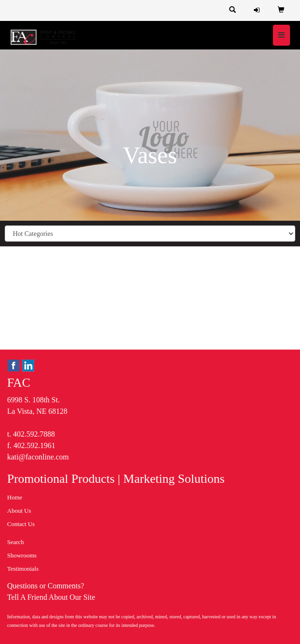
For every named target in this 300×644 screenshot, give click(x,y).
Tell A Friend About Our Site (51, 597)
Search (15, 542)
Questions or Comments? (46, 586)
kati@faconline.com (38, 457)
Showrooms (22, 555)
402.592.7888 (34, 434)
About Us (19, 511)
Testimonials (23, 569)
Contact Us (21, 524)
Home (15, 497)
